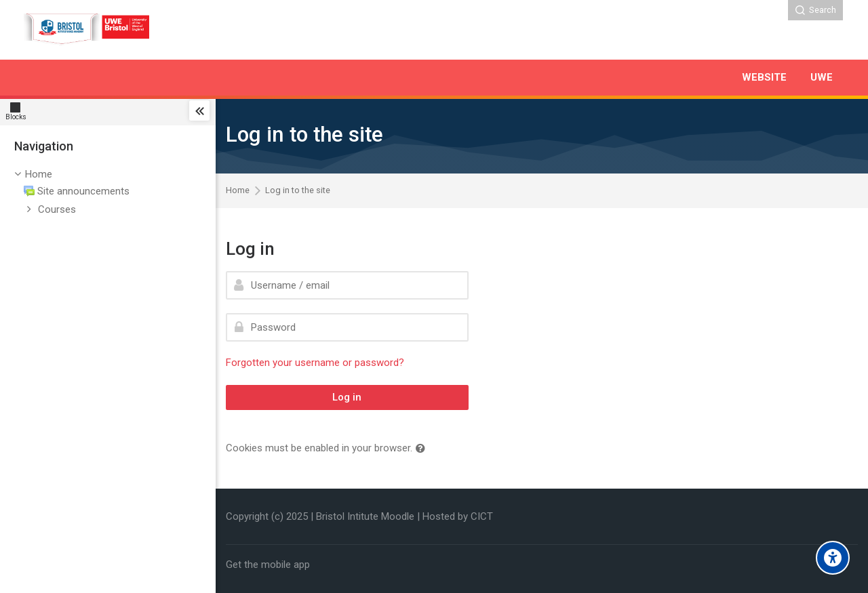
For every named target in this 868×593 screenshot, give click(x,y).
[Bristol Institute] (88, 30)
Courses (57, 209)
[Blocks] (19, 110)
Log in (347, 397)
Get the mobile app (268, 565)
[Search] (815, 10)
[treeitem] (108, 193)
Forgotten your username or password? (315, 363)
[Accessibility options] (833, 558)
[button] (423, 449)
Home (39, 174)
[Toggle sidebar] (199, 110)
